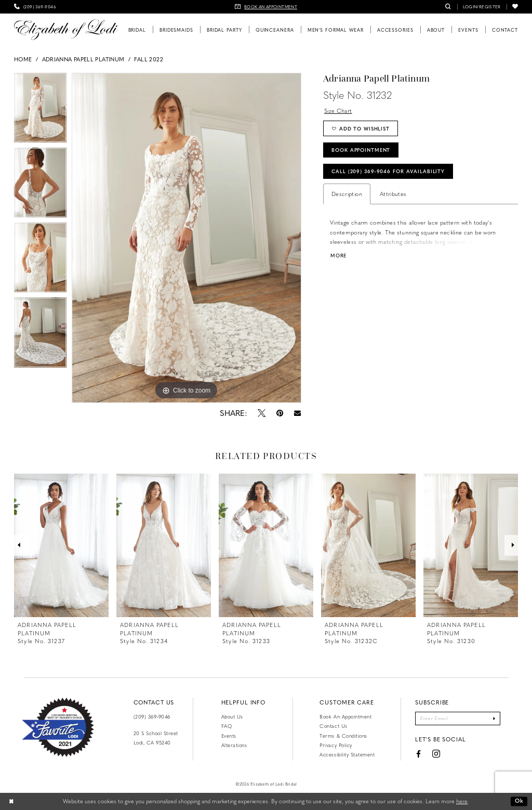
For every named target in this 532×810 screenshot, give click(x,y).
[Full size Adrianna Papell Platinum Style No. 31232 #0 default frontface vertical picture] (187, 238)
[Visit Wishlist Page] (515, 7)
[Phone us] (35, 7)
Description (347, 194)
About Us (232, 716)
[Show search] (448, 7)
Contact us (333, 726)
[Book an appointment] (266, 7)
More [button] (339, 256)
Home (23, 59)
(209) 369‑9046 (152, 716)
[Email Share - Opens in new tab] (297, 413)
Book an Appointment (345, 716)
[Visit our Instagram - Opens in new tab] (436, 754)
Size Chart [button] (338, 110)
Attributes (393, 194)
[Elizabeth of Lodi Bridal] (66, 30)
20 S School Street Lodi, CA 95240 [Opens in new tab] (156, 738)
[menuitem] (35, 7)
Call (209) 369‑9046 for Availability (388, 171)
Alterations (234, 745)
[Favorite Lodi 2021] (58, 727)
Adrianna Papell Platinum (83, 59)
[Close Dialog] (11, 801)
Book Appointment (361, 150)
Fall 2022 (149, 59)
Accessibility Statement (347, 754)
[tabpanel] (40, 110)
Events (229, 736)
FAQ (227, 726)
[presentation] (61, 545)
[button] (482, 7)
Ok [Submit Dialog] (519, 801)
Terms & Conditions (343, 736)
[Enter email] (457, 718)
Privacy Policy (336, 745)
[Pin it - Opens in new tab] (280, 413)
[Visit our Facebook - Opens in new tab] (418, 754)
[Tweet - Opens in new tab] (261, 413)
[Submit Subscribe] (495, 718)
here (462, 801)
